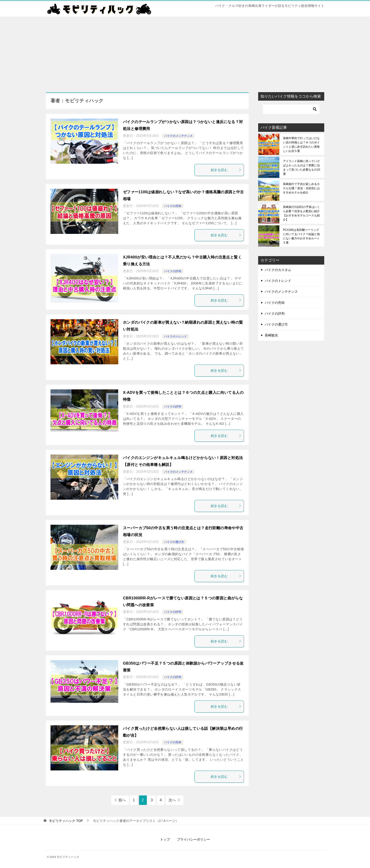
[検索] (291, 109)
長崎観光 (271, 335)
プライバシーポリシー (193, 839)
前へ (122, 800)
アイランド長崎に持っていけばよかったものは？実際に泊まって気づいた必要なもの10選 (301, 168)
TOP (66, 821)
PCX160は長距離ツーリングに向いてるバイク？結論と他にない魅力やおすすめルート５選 (301, 236)
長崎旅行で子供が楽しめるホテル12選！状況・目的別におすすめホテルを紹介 (301, 188)
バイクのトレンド (176, 336)
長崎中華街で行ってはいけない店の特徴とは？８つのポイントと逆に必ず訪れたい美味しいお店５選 (301, 145)
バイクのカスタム (278, 270)
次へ (172, 800)
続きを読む (226, 170)
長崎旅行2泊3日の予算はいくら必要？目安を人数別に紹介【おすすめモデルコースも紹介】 (301, 213)
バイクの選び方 (174, 542)
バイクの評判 (173, 271)
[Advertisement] (185, 52)
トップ (165, 839)
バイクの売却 (173, 206)
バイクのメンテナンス (178, 136)
